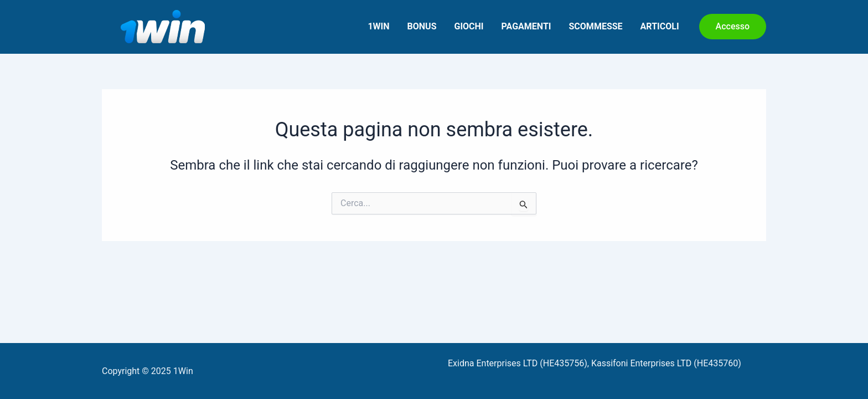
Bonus (422, 26)
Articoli (660, 26)
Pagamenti (526, 26)
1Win (378, 26)
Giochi (469, 26)
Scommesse (596, 26)
